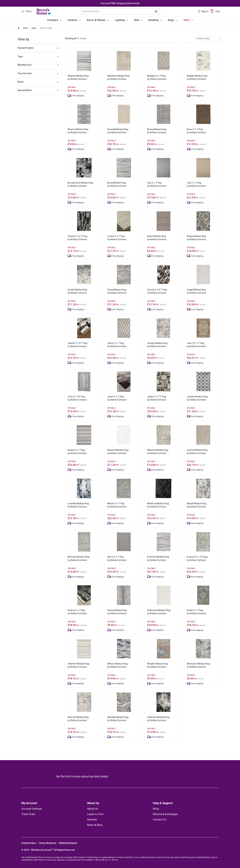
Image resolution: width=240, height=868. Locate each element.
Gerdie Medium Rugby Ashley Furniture (77, 291)
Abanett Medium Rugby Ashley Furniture (78, 77)
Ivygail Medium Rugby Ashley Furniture (196, 291)
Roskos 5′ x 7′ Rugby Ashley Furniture (77, 612)
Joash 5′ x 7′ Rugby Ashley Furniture (117, 398)
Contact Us (160, 820)
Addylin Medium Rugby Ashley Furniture (197, 77)
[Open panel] (27, 11)
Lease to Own (95, 814)
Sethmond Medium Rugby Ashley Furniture (159, 612)
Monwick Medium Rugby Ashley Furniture (78, 558)
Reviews (92, 820)
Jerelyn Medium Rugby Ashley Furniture (157, 345)
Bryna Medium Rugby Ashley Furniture (117, 184)
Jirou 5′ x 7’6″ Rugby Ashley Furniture (77, 398)
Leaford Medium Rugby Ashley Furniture (197, 452)
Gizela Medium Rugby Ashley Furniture (117, 291)
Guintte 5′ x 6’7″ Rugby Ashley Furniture (157, 291)
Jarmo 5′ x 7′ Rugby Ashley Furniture (117, 345)
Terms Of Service (48, 843)
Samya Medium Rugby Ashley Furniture (117, 612)
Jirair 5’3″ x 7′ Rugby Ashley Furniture (196, 345)
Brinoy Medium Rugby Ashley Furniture (157, 131)
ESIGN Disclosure (68, 843)
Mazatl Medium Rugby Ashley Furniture (197, 505)
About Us (93, 803)
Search (157, 12)
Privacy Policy (29, 843)
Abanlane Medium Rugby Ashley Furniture (118, 77)
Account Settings (32, 809)
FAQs (156, 809)
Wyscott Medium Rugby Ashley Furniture (78, 719)
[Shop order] (209, 39)
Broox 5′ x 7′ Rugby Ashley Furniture (196, 131)
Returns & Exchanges (165, 814)
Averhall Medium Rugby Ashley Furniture (118, 131)
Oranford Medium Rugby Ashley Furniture (158, 558)
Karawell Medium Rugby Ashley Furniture (118, 452)
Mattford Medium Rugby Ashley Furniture (158, 505)
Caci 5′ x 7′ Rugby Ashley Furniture (157, 184)
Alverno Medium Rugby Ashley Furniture (78, 131)
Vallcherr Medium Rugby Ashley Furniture (78, 665)
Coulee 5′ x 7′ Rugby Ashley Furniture (117, 238)
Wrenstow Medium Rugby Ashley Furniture (198, 665)
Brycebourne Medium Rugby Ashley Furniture (80, 184)
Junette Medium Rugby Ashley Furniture (197, 398)
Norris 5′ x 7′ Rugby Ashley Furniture (117, 558)
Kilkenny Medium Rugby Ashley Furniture (158, 452)
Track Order (28, 814)
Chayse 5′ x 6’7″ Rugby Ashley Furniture (77, 238)
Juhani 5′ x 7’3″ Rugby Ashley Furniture (157, 398)
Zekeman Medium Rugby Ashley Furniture (158, 719)
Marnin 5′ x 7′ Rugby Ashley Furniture (117, 505)
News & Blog (95, 825)
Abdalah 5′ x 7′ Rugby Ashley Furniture (157, 77)
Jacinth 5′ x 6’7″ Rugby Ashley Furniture (77, 345)
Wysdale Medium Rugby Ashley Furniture (118, 719)
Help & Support (163, 803)
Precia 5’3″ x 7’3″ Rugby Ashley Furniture (197, 559)
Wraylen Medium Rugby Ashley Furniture (158, 665)
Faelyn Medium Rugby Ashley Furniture (196, 238)
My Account (29, 803)
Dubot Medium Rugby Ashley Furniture (157, 238)
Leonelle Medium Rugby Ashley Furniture (78, 505)
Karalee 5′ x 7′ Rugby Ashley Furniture (77, 452)
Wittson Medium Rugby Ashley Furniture (118, 665)
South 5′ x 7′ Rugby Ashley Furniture (196, 612)
